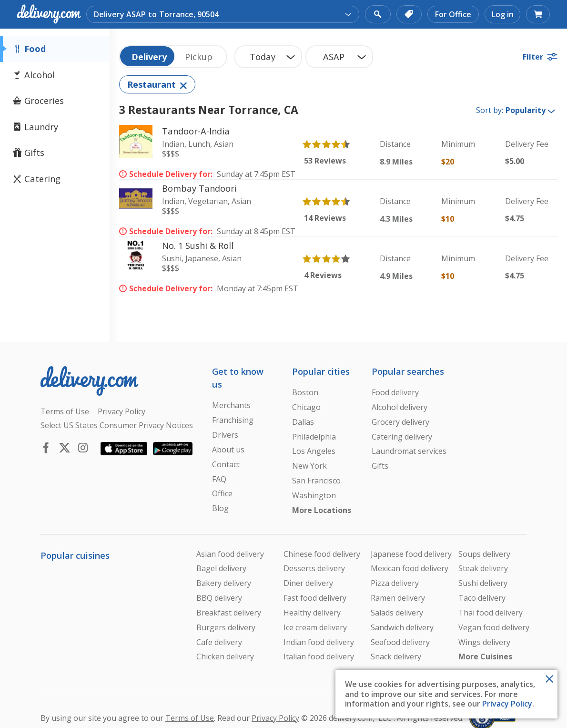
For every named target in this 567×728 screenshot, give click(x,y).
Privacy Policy (507, 704)
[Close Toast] (549, 678)
